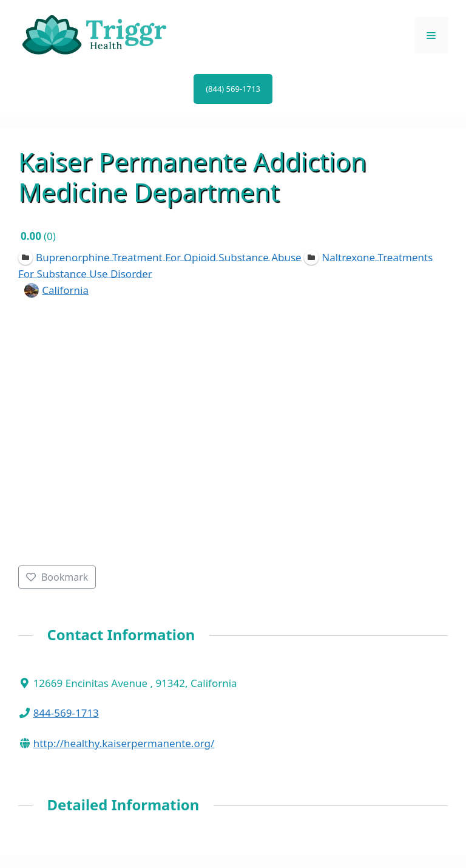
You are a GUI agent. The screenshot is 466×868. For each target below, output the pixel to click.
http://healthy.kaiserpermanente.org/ (124, 743)
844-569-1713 (66, 713)
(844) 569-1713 (233, 89)
